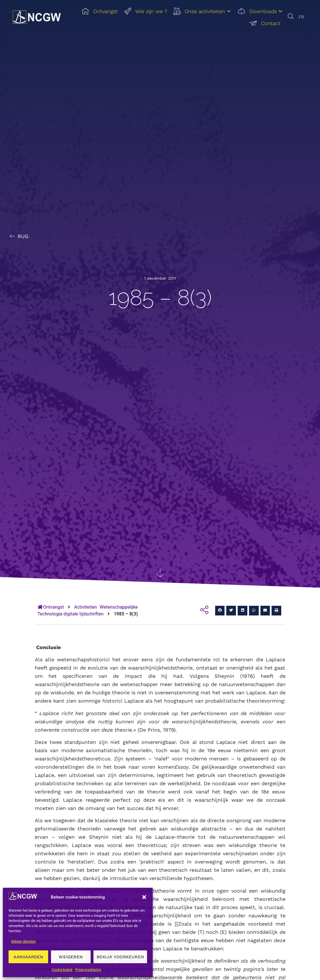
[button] (144, 897)
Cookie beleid (62, 970)
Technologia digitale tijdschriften (71, 614)
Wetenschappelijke (119, 607)
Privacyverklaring (88, 970)
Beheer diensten (24, 942)
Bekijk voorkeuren (120, 957)
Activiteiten (85, 607)
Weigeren (71, 957)
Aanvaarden (28, 957)
